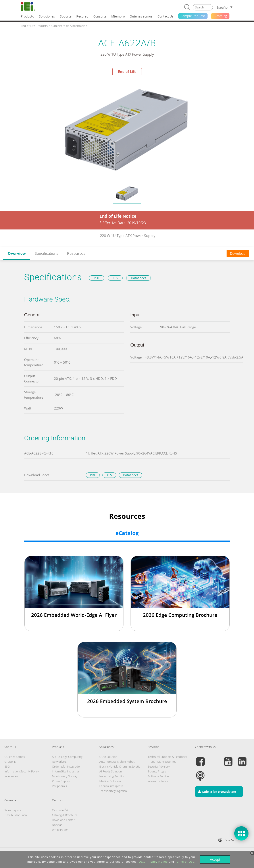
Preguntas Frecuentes (162, 762)
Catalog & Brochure (65, 815)
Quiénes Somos (15, 757)
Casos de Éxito (61, 810)
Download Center (63, 820)
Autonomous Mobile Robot (117, 762)
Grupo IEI (10, 762)
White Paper (60, 830)
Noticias (57, 825)
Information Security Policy (22, 771)
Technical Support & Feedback (167, 757)
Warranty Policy (158, 781)
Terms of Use (185, 862)
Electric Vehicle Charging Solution (121, 766)
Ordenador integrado (66, 766)
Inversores (11, 776)
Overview (17, 253)
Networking (59, 762)
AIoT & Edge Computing (67, 757)
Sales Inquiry (13, 810)
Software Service (158, 776)
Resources (76, 253)
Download (238, 253)
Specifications (46, 253)
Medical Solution (110, 781)
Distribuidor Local (16, 815)
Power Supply (61, 781)
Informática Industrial (66, 771)
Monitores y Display (65, 776)
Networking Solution (112, 776)
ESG (7, 766)
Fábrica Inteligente (111, 786)
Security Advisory (159, 766)
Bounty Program (158, 771)
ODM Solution (108, 757)
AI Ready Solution (111, 771)
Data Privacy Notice (153, 862)
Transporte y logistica (113, 791)
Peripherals (59, 786)
